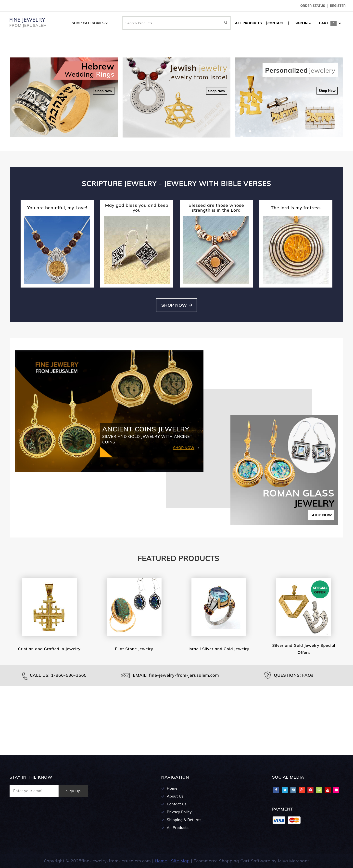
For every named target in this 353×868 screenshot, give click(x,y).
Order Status (313, 6)
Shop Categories (90, 23)
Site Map (180, 861)
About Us (175, 796)
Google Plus (302, 790)
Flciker (336, 790)
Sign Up (73, 791)
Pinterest (310, 790)
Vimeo (319, 790)
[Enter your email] (34, 791)
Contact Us (177, 804)
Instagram (293, 790)
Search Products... (176, 23)
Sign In (303, 23)
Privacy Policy (179, 812)
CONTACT (276, 23)
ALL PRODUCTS (248, 23)
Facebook (276, 790)
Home (172, 788)
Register (338, 6)
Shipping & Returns (184, 820)
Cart (330, 23)
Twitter (285, 790)
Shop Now (104, 160)
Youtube (328, 790)
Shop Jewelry (58, 90)
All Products (178, 828)
